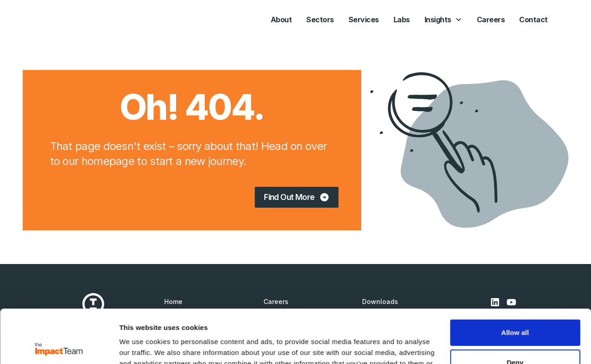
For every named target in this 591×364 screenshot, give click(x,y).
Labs (402, 20)
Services (364, 20)
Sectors (320, 20)
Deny (515, 309)
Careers (491, 20)
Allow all (515, 279)
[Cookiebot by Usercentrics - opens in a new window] (59, 346)
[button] (443, 20)
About (281, 20)
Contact (533, 20)
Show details (140, 346)
